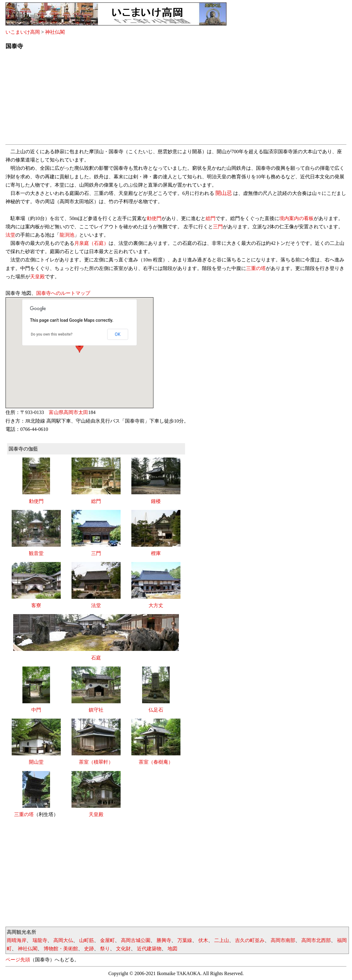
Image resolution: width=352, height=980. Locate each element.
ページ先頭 (18, 960)
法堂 (10, 235)
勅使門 (154, 218)
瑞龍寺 (40, 940)
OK (118, 334)
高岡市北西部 (316, 940)
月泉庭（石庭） (91, 243)
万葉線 (185, 940)
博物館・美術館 (61, 949)
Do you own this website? (52, 334)
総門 (211, 218)
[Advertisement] (176, 99)
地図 (172, 949)
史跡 (89, 949)
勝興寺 (164, 940)
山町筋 (87, 940)
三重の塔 (256, 268)
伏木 (203, 940)
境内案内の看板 (296, 218)
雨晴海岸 (17, 940)
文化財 (123, 949)
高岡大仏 (63, 940)
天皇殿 (37, 277)
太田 (83, 412)
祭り (105, 949)
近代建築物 (149, 949)
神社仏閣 (55, 32)
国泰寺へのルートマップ (63, 293)
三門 (218, 227)
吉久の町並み (250, 940)
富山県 (56, 412)
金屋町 (107, 940)
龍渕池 (67, 235)
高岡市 (71, 412)
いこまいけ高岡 (23, 32)
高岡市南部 (283, 940)
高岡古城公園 (136, 940)
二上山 (222, 940)
